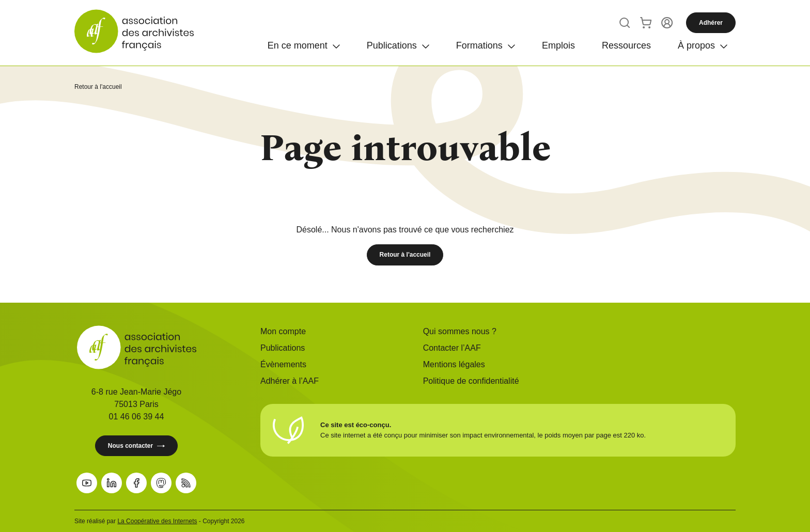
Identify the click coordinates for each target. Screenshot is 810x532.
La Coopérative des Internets (157, 521)
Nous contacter (136, 446)
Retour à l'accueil (98, 87)
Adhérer (711, 23)
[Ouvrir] (304, 46)
